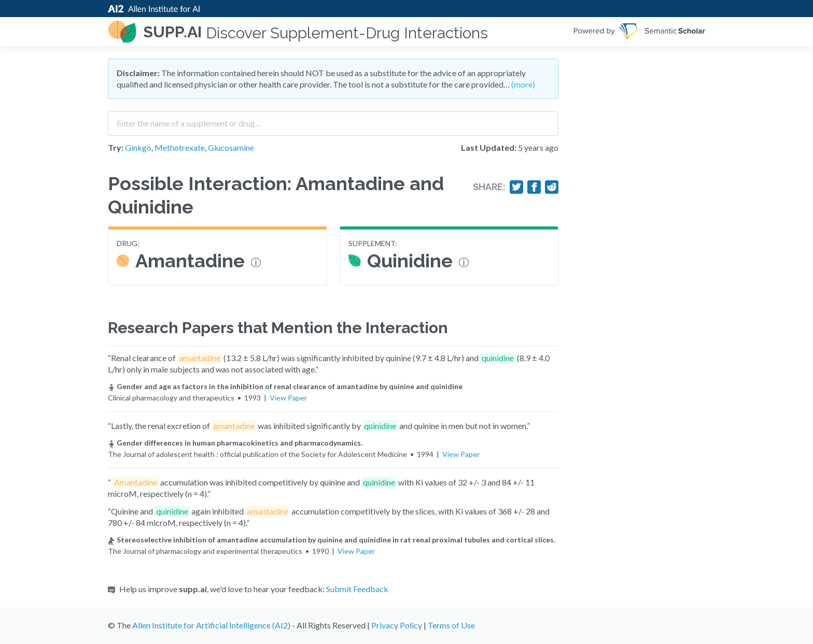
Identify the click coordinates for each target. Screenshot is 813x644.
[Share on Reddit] (552, 187)
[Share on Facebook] (534, 187)
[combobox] (333, 120)
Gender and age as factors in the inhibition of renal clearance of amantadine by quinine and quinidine (285, 386)
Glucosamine (231, 147)
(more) (523, 84)
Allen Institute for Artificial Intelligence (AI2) (211, 625)
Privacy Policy (397, 625)
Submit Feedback (357, 589)
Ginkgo (138, 147)
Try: (116, 147)
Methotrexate (180, 147)
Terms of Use (451, 625)
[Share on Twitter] (516, 187)
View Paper (288, 398)
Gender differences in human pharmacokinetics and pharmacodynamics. (235, 443)
